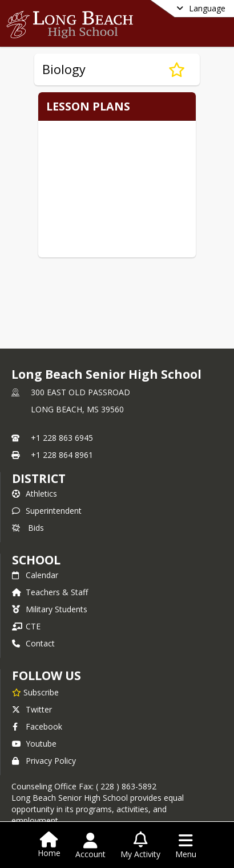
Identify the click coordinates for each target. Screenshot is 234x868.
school (36, 560)
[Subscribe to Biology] (177, 69)
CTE (26, 626)
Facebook (37, 726)
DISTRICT (39, 478)
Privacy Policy (44, 761)
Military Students (50, 609)
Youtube (34, 744)
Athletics (35, 494)
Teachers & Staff (50, 592)
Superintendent (47, 511)
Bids (28, 528)
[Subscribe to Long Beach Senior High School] (35, 692)
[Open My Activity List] (140, 846)
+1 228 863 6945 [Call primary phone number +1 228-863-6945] (62, 438)
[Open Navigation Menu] (186, 846)
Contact (33, 643)
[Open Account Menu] (90, 846)
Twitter (32, 709)
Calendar (35, 575)
